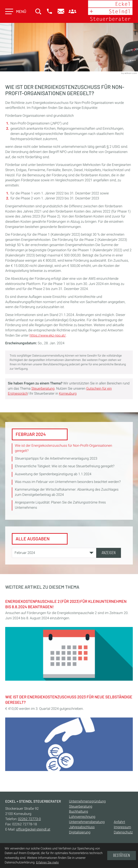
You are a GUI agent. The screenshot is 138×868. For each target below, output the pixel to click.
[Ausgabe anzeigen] (109, 553)
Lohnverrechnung (82, 817)
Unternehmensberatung (87, 822)
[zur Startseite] (110, 11)
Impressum (123, 827)
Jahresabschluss (82, 827)
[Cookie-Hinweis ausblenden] (122, 856)
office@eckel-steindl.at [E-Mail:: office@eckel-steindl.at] (33, 830)
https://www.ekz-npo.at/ (48, 336)
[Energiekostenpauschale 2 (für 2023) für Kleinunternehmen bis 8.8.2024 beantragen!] (69, 639)
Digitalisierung (80, 833)
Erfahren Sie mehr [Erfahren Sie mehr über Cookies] (48, 863)
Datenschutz (123, 833)
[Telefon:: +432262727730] (30, 819)
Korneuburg (68, 394)
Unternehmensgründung (87, 801)
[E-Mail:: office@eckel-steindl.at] (61, 12)
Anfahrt (120, 822)
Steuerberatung (43, 389)
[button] (49, 12)
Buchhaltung (78, 812)
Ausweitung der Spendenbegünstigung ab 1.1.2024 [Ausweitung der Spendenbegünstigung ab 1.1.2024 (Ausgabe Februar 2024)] (53, 474)
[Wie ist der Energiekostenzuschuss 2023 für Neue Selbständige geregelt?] (69, 732)
